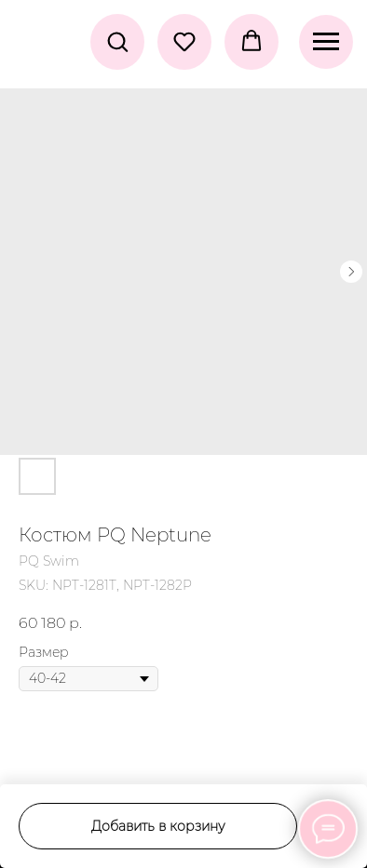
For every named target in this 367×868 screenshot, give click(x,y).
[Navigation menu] (326, 42)
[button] (117, 41)
